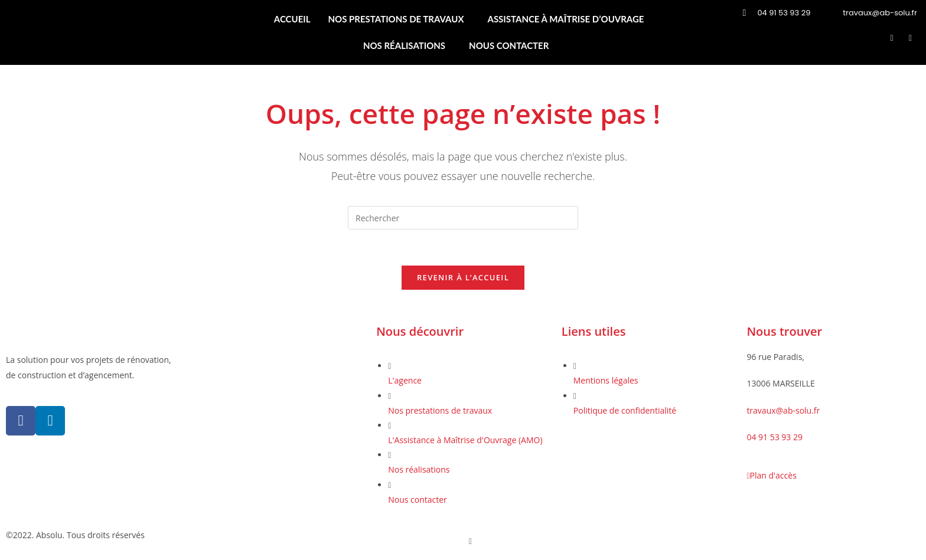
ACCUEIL (292, 19)
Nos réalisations (419, 469)
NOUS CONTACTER (509, 45)
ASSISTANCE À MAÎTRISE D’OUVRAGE (565, 19)
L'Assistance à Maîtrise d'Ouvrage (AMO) (465, 440)
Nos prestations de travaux (440, 410)
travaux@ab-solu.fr (783, 410)
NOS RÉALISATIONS (404, 45)
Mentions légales (606, 380)
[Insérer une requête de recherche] (463, 218)
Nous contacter (418, 500)
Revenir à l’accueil (463, 277)
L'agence (405, 380)
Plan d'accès (771, 475)
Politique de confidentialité (625, 410)
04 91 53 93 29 (775, 437)
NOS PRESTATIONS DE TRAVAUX (396, 19)
